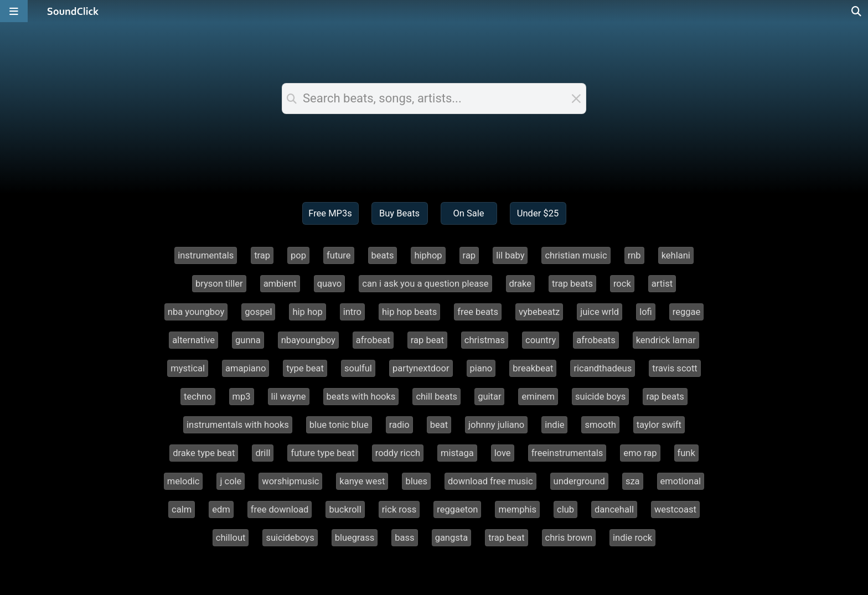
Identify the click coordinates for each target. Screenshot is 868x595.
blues (416, 481)
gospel (258, 312)
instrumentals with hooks (238, 425)
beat (439, 425)
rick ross (399, 509)
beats (383, 255)
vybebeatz (539, 312)
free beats (478, 312)
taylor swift (659, 425)
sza (633, 481)
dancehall (614, 509)
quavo (330, 284)
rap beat (427, 340)
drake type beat (204, 453)
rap (469, 255)
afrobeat (373, 340)
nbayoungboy (308, 340)
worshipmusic (290, 481)
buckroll (345, 509)
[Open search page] (857, 11)
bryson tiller (219, 284)
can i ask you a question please (425, 284)
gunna (248, 340)
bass (404, 538)
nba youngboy (196, 312)
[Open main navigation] (14, 11)
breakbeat (533, 368)
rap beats (665, 397)
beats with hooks (361, 397)
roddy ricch (398, 453)
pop (298, 255)
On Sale (468, 213)
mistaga (457, 453)
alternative (193, 340)
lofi (646, 312)
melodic (184, 481)
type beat (305, 368)
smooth (600, 425)
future (339, 255)
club (565, 509)
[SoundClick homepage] (73, 11)
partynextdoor (421, 368)
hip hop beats (409, 312)
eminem (538, 397)
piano (481, 368)
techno (198, 397)
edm (221, 509)
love (503, 453)
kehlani (676, 255)
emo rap (640, 453)
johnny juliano (496, 425)
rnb (634, 255)
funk (686, 453)
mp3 (242, 397)
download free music (490, 481)
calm (182, 509)
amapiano (246, 368)
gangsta (452, 538)
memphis (517, 509)
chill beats (436, 397)
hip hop (307, 312)
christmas (485, 340)
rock (622, 284)
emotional (681, 481)
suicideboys (290, 538)
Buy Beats (399, 213)
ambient (280, 284)
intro (352, 312)
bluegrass (355, 538)
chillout (231, 538)
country (541, 340)
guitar (489, 397)
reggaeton (457, 509)
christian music (576, 255)
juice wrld (600, 312)
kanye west (362, 481)
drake (521, 284)
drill (263, 453)
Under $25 (538, 213)
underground (579, 481)
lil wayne (289, 397)
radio (399, 425)
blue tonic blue (339, 425)
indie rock (632, 538)
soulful (358, 368)
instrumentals (206, 255)
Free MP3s (330, 213)
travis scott (675, 368)
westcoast (675, 509)
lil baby (510, 255)
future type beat (322, 453)
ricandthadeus (603, 368)
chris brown (569, 538)
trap (262, 255)
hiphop (428, 255)
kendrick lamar (666, 340)
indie (554, 425)
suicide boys (600, 397)
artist (662, 284)
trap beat (506, 538)
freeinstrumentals (567, 453)
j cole (231, 481)
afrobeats (596, 340)
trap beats (572, 284)
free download (280, 509)
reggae (686, 312)
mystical (188, 368)
